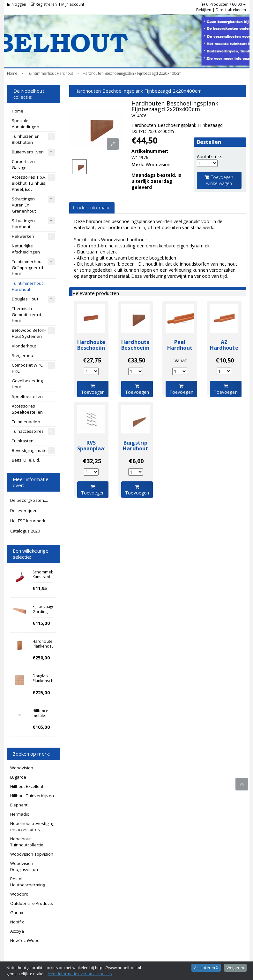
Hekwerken (23, 236)
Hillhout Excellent (27, 786)
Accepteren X (206, 968)
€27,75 (92, 360)
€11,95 (40, 588)
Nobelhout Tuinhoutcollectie (27, 842)
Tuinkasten (23, 441)
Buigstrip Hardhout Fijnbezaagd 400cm (137, 452)
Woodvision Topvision (32, 854)
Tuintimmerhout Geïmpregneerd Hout (27, 268)
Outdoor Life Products (32, 903)
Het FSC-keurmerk (28, 521)
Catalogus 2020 (25, 531)
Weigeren (235, 968)
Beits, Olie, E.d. (26, 460)
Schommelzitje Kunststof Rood (46, 577)
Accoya (17, 931)
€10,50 (225, 360)
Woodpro (19, 894)
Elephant (19, 805)
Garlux (17, 913)
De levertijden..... (26, 510)
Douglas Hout (25, 299)
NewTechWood (25, 940)
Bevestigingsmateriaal (34, 450)
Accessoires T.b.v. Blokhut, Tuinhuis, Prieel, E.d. (29, 183)
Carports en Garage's (23, 164)
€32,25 (92, 461)
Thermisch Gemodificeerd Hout (26, 315)
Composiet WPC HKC (27, 368)
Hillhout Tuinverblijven (32, 796)
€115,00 (41, 623)
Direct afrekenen (231, 10)
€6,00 (136, 461)
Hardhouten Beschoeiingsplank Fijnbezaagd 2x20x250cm (102, 351)
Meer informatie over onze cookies (80, 974)
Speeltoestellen (27, 396)
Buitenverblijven (28, 152)
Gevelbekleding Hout (27, 384)
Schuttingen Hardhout (23, 224)
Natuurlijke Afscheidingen (26, 249)
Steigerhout (23, 355)
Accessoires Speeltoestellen (27, 409)
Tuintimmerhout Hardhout (27, 286)
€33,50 (136, 360)
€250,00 (41, 658)
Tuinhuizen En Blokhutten (26, 139)
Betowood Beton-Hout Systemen (29, 333)
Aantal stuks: (210, 156)
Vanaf (181, 360)
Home (18, 111)
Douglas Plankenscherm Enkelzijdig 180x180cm (47, 683)
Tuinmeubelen (26, 422)
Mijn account (73, 4)
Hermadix (20, 814)
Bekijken (204, 10)
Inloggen (17, 4)
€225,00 (41, 692)
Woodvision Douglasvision (24, 866)
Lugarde (18, 777)
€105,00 (41, 727)
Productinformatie (92, 208)
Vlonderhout (24, 346)
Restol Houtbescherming (28, 882)
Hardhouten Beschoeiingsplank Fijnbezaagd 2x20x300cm (146, 351)
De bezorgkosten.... (29, 500)
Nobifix (17, 922)
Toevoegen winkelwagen (219, 180)
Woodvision (22, 768)
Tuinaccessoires (28, 431)
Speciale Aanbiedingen (26, 124)
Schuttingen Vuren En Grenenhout (24, 205)
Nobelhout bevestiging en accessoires (32, 826)
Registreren (44, 4)
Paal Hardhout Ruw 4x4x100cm (180, 351)
